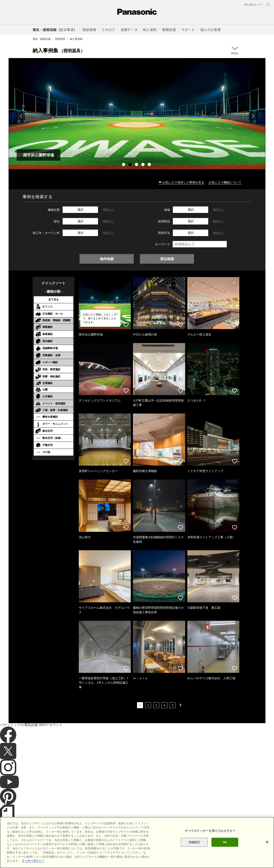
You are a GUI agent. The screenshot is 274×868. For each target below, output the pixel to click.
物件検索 (107, 259)
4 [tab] (143, 165)
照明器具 (60, 39)
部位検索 (167, 259)
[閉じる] (267, 842)
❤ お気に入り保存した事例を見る (182, 182)
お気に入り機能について (225, 182)
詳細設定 (194, 842)
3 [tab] (137, 165)
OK (225, 842)
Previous (21, 116)
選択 (80, 210)
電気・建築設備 (42, 39)
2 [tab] (131, 165)
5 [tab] (150, 165)
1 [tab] (124, 165)
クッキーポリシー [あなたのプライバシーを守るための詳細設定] (33, 861)
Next (253, 116)
